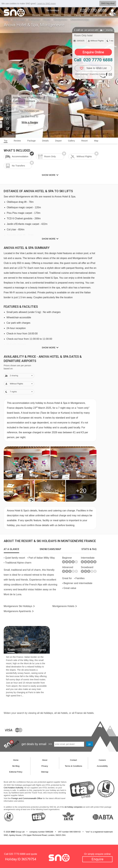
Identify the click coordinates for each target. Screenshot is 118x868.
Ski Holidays (19, 20)
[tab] (11, 549)
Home (7, 20)
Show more (49, 239)
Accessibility (102, 766)
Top (6, 141)
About (45, 760)
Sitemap (45, 772)
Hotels (47, 15)
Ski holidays (52, 10)
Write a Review (30, 122)
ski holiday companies (74, 807)
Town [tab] (11, 650)
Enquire (97, 859)
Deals (87, 15)
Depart (58, 141)
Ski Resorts (34, 20)
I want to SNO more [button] (46, 4)
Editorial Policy (16, 772)
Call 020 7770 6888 (93, 60)
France (47, 20)
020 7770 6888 (17, 854)
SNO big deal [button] (108, 3)
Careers (102, 760)
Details (45, 141)
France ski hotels (84, 713)
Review (17, 141)
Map (96, 141)
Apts (17, 611)
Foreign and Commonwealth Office (27, 798)
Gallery (71, 141)
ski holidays (46, 713)
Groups (68, 15)
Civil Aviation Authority (13, 787)
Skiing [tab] (26, 650)
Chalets (57, 15)
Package (31, 141)
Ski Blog (16, 766)
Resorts (36, 15)
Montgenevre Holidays (18, 606)
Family (78, 15)
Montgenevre (60, 20)
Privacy (45, 766)
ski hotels (62, 713)
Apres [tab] (42, 650)
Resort (84, 141)
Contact (74, 760)
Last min (97, 15)
